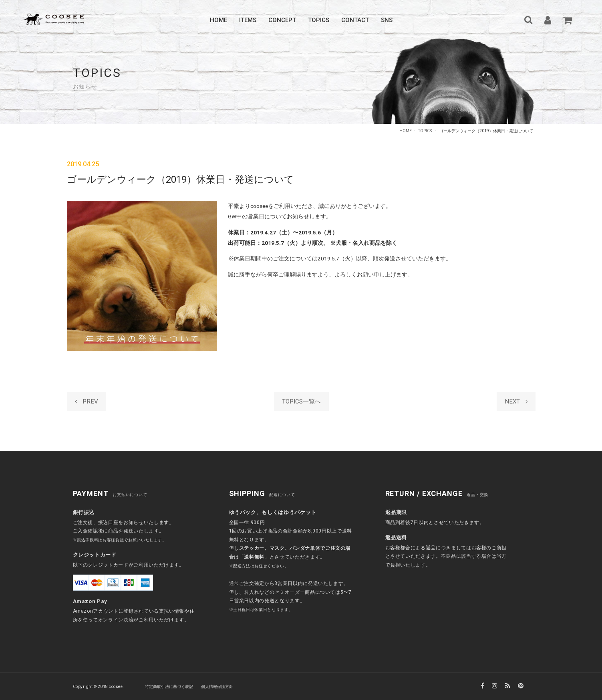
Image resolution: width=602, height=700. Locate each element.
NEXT (516, 401)
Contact (355, 20)
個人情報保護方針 (217, 687)
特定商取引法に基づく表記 (169, 687)
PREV (87, 401)
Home (218, 20)
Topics (319, 20)
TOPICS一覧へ (301, 401)
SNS (387, 20)
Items (248, 20)
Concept (282, 20)
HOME (406, 131)
